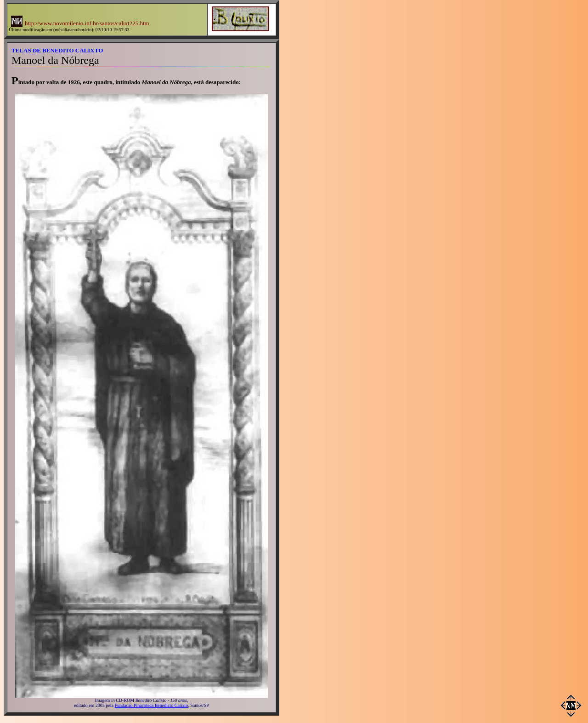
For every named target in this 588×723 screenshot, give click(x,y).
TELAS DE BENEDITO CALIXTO (57, 50)
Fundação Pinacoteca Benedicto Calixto (152, 705)
